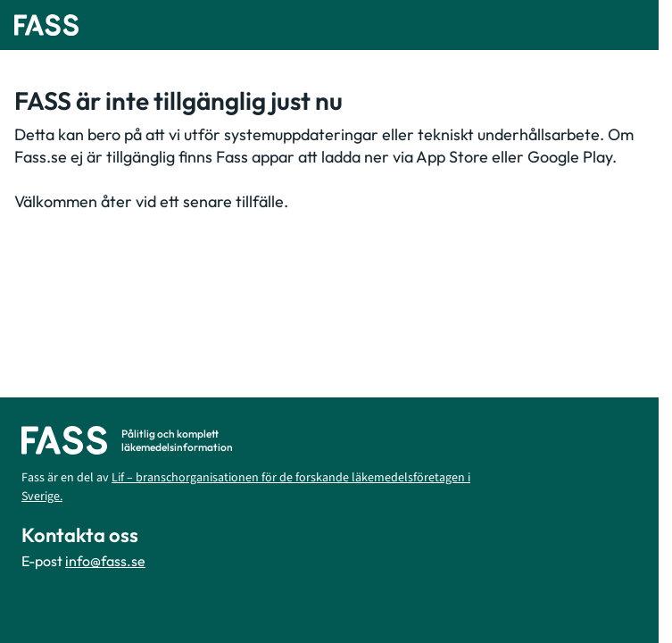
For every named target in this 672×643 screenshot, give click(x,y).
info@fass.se (105, 561)
